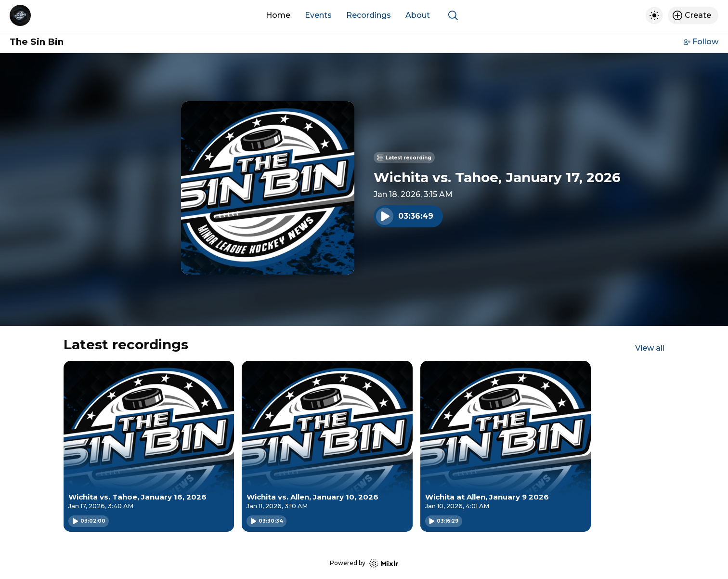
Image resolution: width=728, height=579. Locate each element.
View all (650, 348)
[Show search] (453, 15)
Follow (701, 42)
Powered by (364, 563)
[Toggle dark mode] (654, 15)
